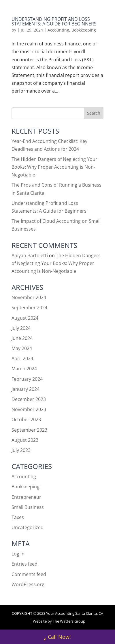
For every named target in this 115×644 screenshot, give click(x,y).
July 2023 (21, 450)
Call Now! (57, 637)
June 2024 (22, 338)
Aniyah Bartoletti (30, 255)
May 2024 (22, 348)
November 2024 (29, 297)
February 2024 (27, 379)
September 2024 (29, 308)
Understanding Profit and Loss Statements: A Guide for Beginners (54, 21)
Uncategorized (28, 527)
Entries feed (24, 564)
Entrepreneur (26, 497)
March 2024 (24, 369)
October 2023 (26, 419)
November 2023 (29, 409)
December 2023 (29, 399)
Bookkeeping (84, 30)
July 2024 (21, 328)
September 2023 (29, 430)
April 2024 (22, 358)
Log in (18, 554)
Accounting (58, 30)
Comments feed (29, 574)
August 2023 (25, 440)
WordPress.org (28, 584)
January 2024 (26, 389)
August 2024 (25, 318)
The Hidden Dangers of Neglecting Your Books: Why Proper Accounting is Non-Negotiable (54, 167)
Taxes (18, 517)
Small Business (28, 507)
